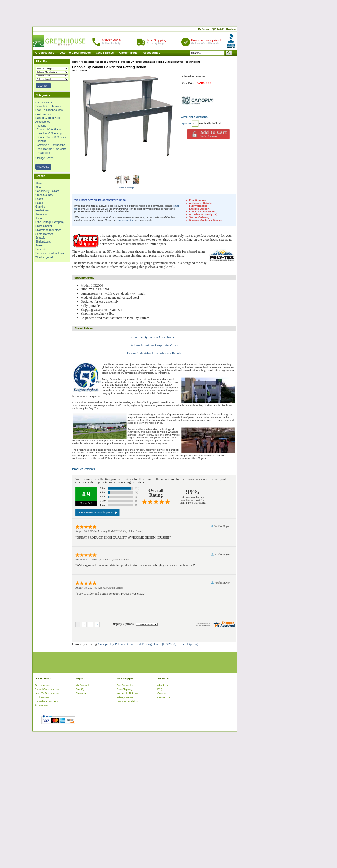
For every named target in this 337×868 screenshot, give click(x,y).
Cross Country (44, 195)
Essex (39, 199)
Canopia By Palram (47, 191)
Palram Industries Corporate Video (154, 345)
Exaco (39, 203)
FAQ (160, 689)
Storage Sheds (44, 158)
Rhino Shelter (44, 226)
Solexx (39, 245)
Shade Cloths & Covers (51, 137)
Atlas (38, 187)
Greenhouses (45, 53)
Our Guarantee (125, 685)
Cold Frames (105, 53)
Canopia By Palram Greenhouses (154, 337)
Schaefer (41, 238)
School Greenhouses (48, 106)
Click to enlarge (127, 187)
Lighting (42, 141)
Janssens (41, 214)
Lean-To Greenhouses (75, 53)
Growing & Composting (51, 145)
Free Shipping (125, 689)
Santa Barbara (44, 234)
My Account (204, 29)
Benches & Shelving (49, 133)
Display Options (123, 624)
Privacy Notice (125, 697)
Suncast (40, 249)
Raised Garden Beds (48, 118)
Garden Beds (128, 53)
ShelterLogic (43, 241)
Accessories (152, 53)
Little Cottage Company (50, 222)
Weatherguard (44, 257)
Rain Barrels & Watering (52, 149)
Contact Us (164, 697)
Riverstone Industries (48, 230)
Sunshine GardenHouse (50, 253)
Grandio (40, 206)
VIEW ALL (43, 167)
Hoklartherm (43, 210)
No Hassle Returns (127, 693)
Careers (162, 693)
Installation (43, 153)
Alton (38, 183)
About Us (163, 685)
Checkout (231, 29)
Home (75, 62)
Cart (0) (220, 29)
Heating (42, 126)
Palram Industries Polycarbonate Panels (154, 353)
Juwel (39, 218)
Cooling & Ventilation (50, 129)
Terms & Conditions (128, 701)
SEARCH (43, 86)
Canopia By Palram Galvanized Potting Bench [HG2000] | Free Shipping (161, 62)
